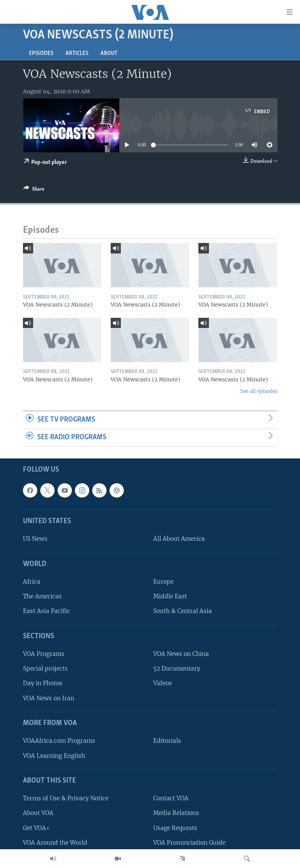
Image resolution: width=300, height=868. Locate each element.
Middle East (170, 597)
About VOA (38, 813)
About (109, 53)
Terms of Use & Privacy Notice (66, 799)
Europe (163, 582)
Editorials (167, 741)
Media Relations (176, 813)
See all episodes (259, 391)
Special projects (45, 669)
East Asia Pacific (46, 611)
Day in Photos (43, 684)
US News (35, 539)
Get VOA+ (36, 828)
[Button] (34, 190)
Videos (163, 684)
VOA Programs (44, 654)
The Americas (42, 597)
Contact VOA (171, 799)
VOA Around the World (55, 843)
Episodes (41, 53)
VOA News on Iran (49, 698)
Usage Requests (175, 828)
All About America (179, 539)
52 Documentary (177, 669)
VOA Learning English (54, 756)
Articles (77, 53)
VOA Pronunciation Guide (189, 843)
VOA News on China (181, 654)
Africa (32, 582)
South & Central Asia (183, 611)
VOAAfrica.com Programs (59, 741)
